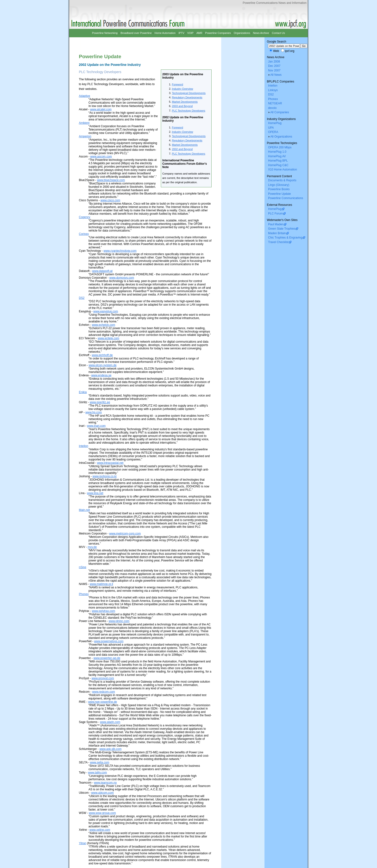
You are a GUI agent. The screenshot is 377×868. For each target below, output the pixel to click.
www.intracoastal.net (110, 463)
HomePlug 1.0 (277, 152)
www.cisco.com (110, 200)
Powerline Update (280, 194)
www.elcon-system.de (103, 365)
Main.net (84, 510)
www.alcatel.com (101, 109)
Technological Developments (189, 93)
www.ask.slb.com (110, 749)
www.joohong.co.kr (105, 476)
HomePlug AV (277, 156)
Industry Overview (182, 89)
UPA (271, 128)
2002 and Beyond (182, 149)
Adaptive (85, 96)
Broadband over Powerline (136, 33)
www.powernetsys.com (109, 641)
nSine (83, 567)
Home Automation (165, 33)
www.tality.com (97, 773)
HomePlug (275, 123)
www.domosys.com (122, 278)
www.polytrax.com (104, 611)
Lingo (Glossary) (279, 185)
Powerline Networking (105, 33)
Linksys (273, 90)
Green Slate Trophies (282, 229)
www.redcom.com (104, 692)
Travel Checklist (278, 242)
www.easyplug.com (106, 311)
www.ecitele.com (108, 338)
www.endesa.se (101, 375)
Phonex (84, 594)
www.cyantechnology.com (120, 251)
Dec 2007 (274, 66)
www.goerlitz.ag (100, 402)
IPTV (181, 33)
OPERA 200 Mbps (280, 147)
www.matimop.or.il (101, 584)
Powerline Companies (218, 33)
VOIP (190, 33)
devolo (272, 108)
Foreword (177, 84)
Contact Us (278, 33)
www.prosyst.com (103, 678)
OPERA (273, 132)
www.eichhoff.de (102, 355)
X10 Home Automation (283, 170)
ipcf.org (290, 51)
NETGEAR (275, 103)
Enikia (83, 392)
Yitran (83, 843)
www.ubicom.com (102, 793)
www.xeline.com (100, 830)
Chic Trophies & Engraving (285, 238)
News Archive (261, 33)
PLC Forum (275, 214)
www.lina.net (95, 493)
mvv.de (92, 547)
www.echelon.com (104, 325)
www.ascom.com (101, 157)
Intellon (84, 446)
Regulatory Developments (187, 97)
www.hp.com (94, 412)
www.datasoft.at (102, 271)
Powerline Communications (286, 198)
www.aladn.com (110, 722)
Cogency (85, 217)
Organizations (242, 33)
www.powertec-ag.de (107, 658)
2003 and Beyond (182, 106)
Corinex (84, 234)
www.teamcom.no (105, 783)
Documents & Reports (282, 180)
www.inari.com (96, 426)
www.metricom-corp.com (125, 534)
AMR (199, 33)
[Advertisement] (135, 41)
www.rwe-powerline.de (102, 702)
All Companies (280, 112)
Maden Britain (277, 233)
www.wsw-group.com (102, 813)
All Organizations (281, 137)
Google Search (276, 42)
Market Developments (185, 102)
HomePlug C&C (278, 165)
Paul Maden (276, 224)
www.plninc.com (119, 621)
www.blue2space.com (111, 180)
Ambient (84, 123)
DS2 (82, 298)
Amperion (85, 136)
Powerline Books (279, 189)
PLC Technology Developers (189, 111)
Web (276, 51)
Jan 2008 (274, 62)
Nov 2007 (274, 70)
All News (276, 75)
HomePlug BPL (278, 161)
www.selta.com (100, 762)
